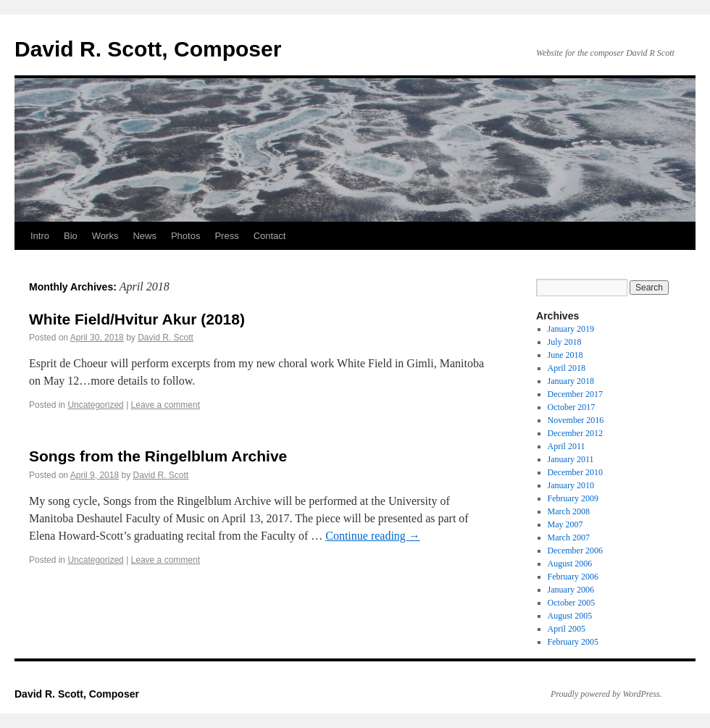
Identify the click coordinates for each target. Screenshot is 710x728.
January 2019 (571, 329)
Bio (71, 236)
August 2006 (570, 564)
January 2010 (571, 485)
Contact (270, 236)
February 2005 (573, 642)
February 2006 (573, 577)
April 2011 (567, 446)
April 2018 (567, 368)
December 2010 (575, 472)
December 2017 (575, 394)
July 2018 (565, 342)
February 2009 (573, 498)
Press (226, 236)
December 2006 (575, 551)
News (145, 236)
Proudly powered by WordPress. (606, 694)
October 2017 (572, 407)
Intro (40, 236)
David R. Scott (166, 338)
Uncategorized (95, 405)
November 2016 (576, 420)
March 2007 (569, 537)
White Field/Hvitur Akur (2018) (137, 319)
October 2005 (572, 603)
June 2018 (565, 355)
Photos (185, 236)
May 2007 (565, 524)
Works (105, 236)
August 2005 (570, 616)
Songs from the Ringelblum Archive (158, 456)
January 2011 (571, 459)
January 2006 (571, 590)
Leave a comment (166, 405)
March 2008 (569, 511)
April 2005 (567, 629)
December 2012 (575, 433)
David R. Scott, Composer (148, 49)
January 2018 (571, 381)
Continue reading (373, 536)
